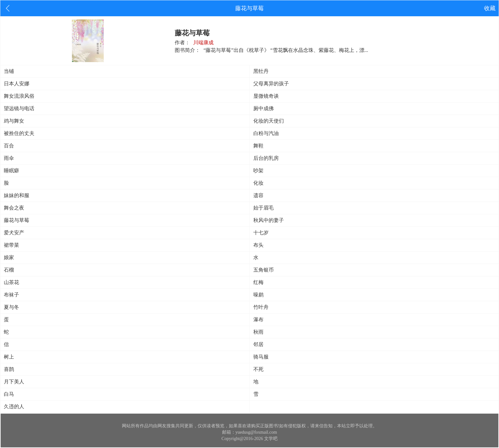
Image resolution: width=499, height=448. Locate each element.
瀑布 (258, 320)
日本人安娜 (17, 84)
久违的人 (14, 406)
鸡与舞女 (14, 121)
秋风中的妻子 (269, 220)
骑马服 (261, 357)
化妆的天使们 (269, 121)
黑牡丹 (261, 71)
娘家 (9, 257)
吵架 (258, 171)
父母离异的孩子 (271, 84)
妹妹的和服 (17, 195)
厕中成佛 (264, 108)
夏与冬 (11, 307)
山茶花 (11, 282)
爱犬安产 (14, 233)
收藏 (490, 8)
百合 (9, 146)
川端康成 (203, 43)
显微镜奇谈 (266, 96)
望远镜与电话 (19, 108)
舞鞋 (258, 146)
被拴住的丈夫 (19, 133)
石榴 (9, 270)
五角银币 (264, 270)
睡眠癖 (11, 171)
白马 (9, 394)
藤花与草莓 (17, 220)
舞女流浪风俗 (19, 96)
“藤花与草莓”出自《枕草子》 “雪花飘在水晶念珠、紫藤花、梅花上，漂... (286, 50)
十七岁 (261, 233)
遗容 (258, 195)
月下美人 (14, 382)
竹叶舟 (261, 307)
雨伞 (9, 158)
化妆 (258, 183)
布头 (258, 245)
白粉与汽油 (266, 133)
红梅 (258, 282)
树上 (9, 357)
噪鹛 (258, 295)
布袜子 (11, 295)
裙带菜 (11, 245)
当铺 (9, 71)
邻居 (258, 344)
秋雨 (258, 332)
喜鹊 (9, 369)
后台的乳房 (266, 158)
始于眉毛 (264, 208)
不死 (258, 369)
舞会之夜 (14, 208)
